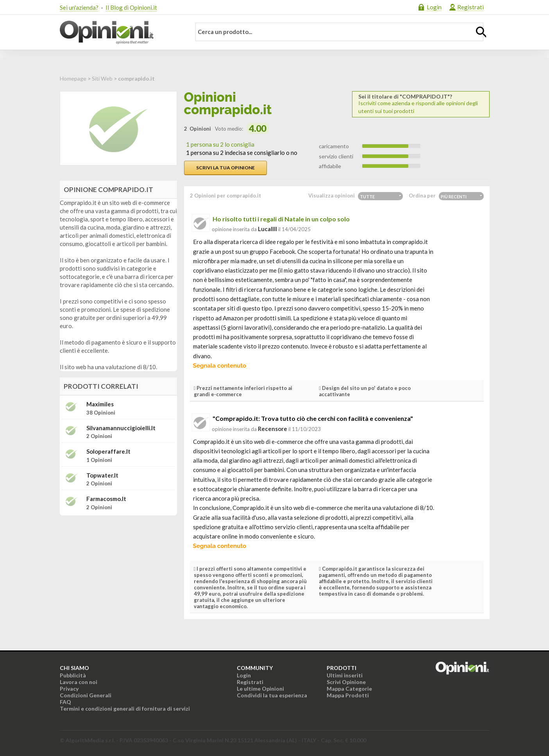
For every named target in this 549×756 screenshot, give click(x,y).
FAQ (65, 702)
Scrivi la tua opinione (225, 168)
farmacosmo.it (106, 499)
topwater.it (102, 475)
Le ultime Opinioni (260, 689)
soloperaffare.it (108, 452)
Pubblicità (73, 675)
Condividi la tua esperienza (272, 695)
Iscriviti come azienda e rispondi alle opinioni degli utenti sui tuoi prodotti (421, 104)
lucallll (267, 229)
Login (434, 7)
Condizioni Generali (86, 695)
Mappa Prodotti (348, 695)
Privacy (69, 689)
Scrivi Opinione (346, 682)
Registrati (470, 7)
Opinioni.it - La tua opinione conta (120, 32)
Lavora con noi (79, 682)
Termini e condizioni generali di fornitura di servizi (125, 708)
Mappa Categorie (349, 689)
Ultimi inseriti (345, 675)
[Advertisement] (118, 571)
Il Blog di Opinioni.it (131, 7)
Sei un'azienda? (79, 7)
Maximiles (100, 404)
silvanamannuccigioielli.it (121, 428)
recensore (273, 429)
